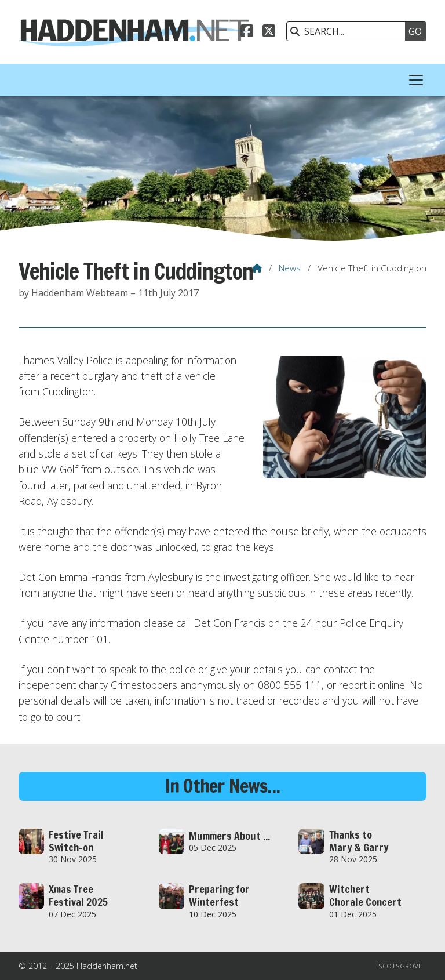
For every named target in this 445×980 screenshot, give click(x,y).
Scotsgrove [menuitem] (400, 966)
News (290, 268)
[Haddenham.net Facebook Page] (247, 32)
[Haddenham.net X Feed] (269, 32)
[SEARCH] (349, 31)
